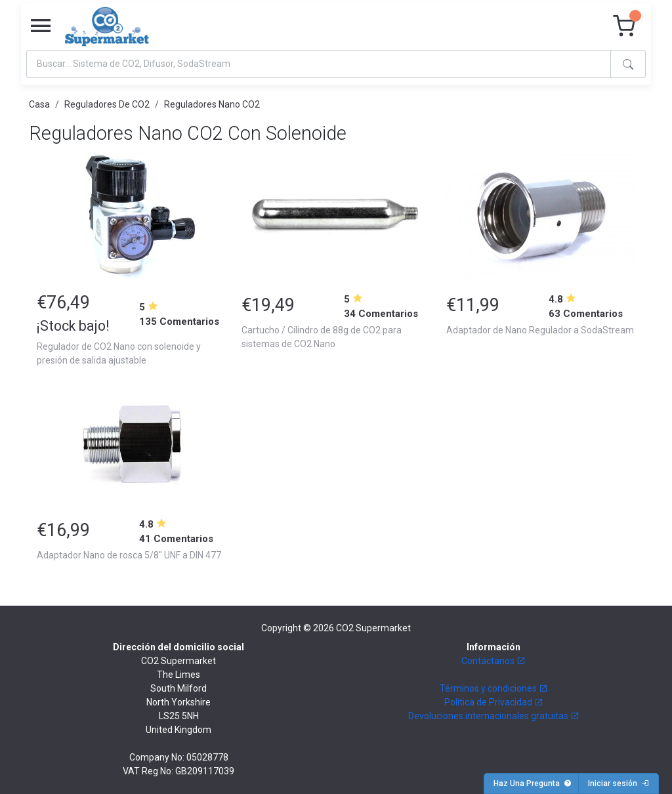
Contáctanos (493, 661)
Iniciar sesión (619, 784)
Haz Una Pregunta (533, 784)
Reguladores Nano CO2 (212, 104)
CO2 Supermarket (373, 628)
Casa (39, 104)
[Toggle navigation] (41, 26)
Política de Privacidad (494, 702)
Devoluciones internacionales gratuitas (494, 716)
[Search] (319, 64)
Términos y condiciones (494, 688)
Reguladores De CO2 (107, 104)
